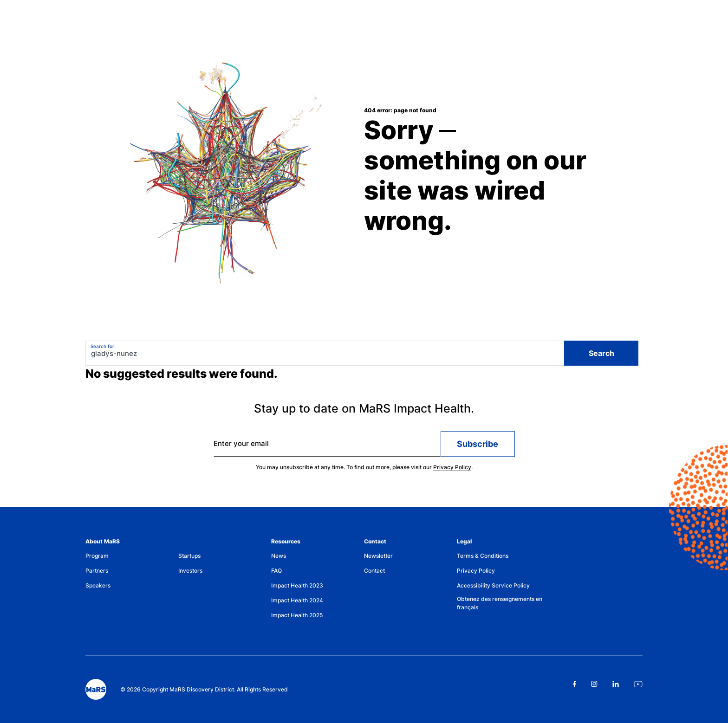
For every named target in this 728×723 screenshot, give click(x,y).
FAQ (276, 571)
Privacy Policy (452, 471)
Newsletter (378, 556)
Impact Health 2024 (297, 600)
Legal (464, 541)
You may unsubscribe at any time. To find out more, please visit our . (364, 471)
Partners (97, 571)
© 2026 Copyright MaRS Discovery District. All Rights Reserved (204, 689)
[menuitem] (132, 558)
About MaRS (103, 541)
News (279, 556)
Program (97, 556)
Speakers (98, 585)
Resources (286, 541)
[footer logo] (96, 689)
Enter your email (241, 447)
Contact (375, 541)
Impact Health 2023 (297, 585)
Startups (189, 556)
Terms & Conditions (483, 556)
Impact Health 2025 (297, 615)
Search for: (103, 346)
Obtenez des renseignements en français (500, 603)
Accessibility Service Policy (493, 585)
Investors (190, 571)
